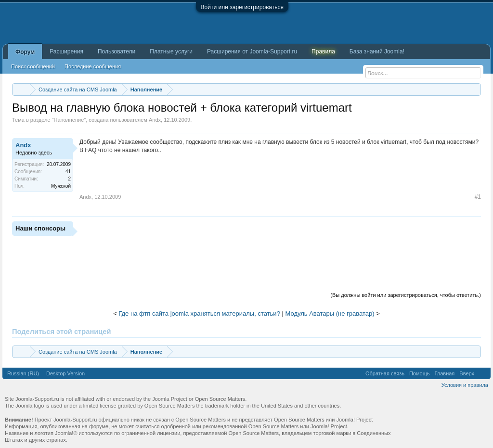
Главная (444, 373)
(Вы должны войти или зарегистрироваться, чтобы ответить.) (406, 295)
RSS (482, 373)
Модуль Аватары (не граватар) (330, 314)
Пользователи (117, 51)
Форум (25, 52)
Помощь (420, 373)
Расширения (66, 51)
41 (68, 172)
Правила (323, 51)
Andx (155, 120)
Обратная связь (385, 373)
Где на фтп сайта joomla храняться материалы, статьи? (199, 314)
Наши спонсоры (40, 228)
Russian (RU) (23, 373)
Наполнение (69, 120)
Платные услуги (171, 51)
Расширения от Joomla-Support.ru (252, 51)
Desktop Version (65, 373)
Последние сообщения (93, 66)
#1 (478, 197)
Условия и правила (465, 385)
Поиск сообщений (33, 66)
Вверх (467, 373)
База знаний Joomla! (377, 51)
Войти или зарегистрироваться (242, 7)
